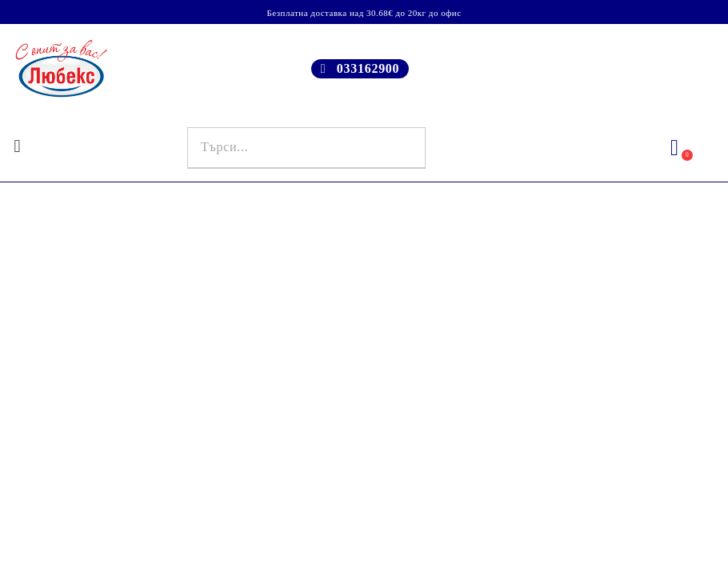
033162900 (368, 68)
